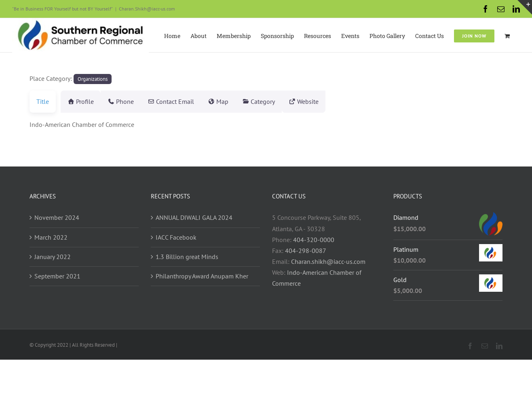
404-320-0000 (314, 240)
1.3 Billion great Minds (187, 257)
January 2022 (53, 257)
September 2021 (57, 276)
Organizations (93, 79)
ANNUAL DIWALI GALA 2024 (194, 217)
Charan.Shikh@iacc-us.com (147, 9)
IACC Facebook (176, 237)
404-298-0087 (306, 251)
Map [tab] (233, 101)
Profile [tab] (81, 101)
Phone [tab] (126, 101)
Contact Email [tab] (180, 101)
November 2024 (57, 217)
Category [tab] (278, 101)
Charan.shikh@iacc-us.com (328, 261)
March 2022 (51, 237)
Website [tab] (328, 101)
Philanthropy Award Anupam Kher (202, 276)
